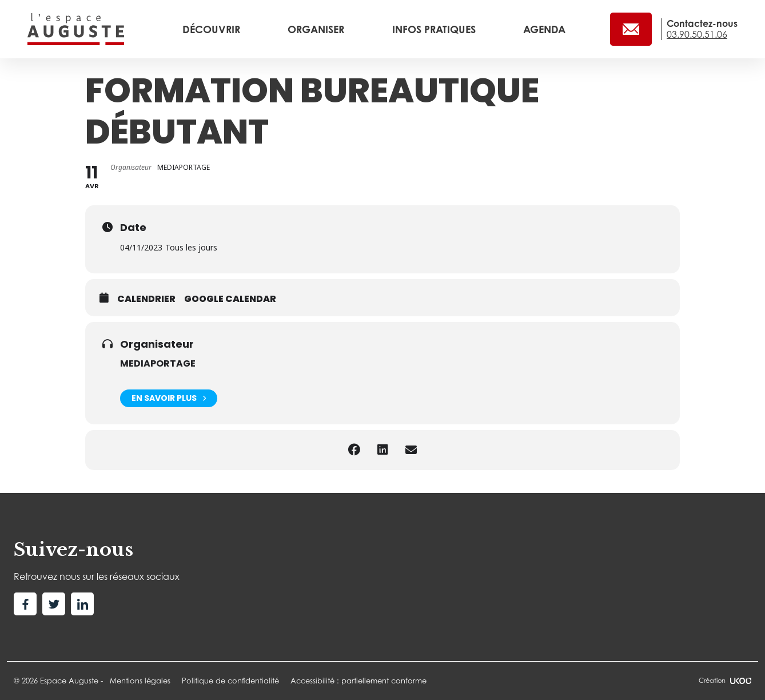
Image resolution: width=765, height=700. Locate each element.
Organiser (317, 29)
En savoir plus (169, 398)
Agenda (544, 29)
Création (725, 681)
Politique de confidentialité (230, 681)
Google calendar (230, 299)
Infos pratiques (435, 29)
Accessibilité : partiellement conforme (358, 681)
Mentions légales (140, 681)
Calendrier (146, 299)
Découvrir (213, 29)
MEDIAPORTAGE (158, 363)
